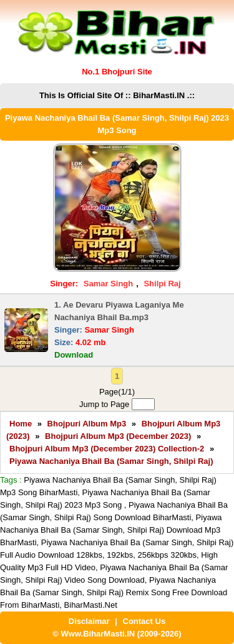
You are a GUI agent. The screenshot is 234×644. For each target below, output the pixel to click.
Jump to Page (117, 404)
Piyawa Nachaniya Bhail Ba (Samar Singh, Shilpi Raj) (111, 461)
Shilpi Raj (162, 284)
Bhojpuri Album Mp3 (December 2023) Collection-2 (107, 449)
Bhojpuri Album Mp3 (87, 424)
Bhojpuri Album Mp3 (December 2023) (118, 436)
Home (21, 424)
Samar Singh (108, 284)
